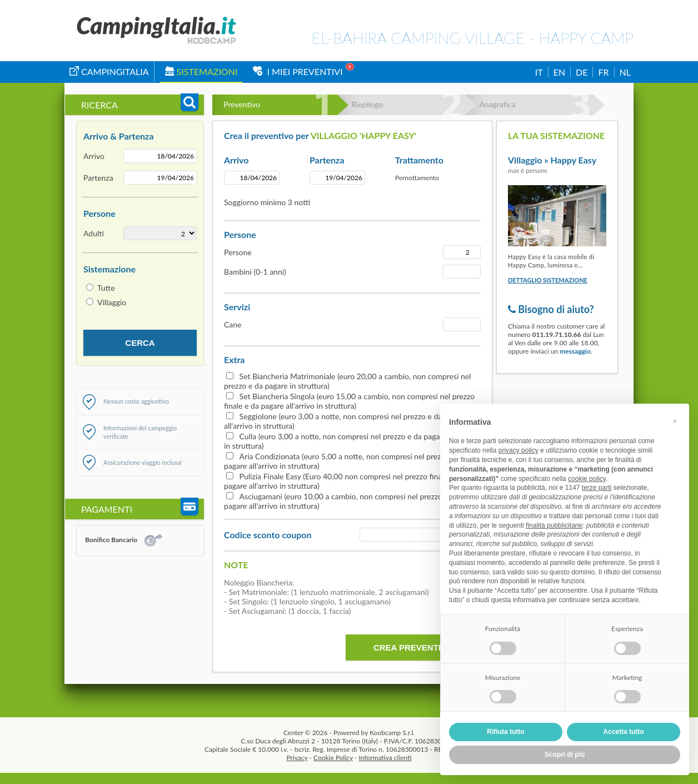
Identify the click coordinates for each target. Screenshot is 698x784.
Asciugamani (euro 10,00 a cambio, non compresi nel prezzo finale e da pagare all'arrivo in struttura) (352, 501)
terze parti (597, 488)
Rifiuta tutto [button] (505, 732)
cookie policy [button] (587, 479)
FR (603, 72)
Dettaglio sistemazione (548, 280)
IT (539, 72)
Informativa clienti (385, 758)
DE (582, 72)
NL (625, 72)
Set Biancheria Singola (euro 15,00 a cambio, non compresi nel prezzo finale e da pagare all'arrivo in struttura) (349, 401)
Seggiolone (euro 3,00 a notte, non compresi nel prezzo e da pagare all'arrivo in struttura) (345, 421)
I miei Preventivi (298, 71)
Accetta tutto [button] (623, 732)
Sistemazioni (201, 71)
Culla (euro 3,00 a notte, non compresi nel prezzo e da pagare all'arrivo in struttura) (351, 441)
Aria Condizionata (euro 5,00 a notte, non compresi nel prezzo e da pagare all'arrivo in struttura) (345, 461)
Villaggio (112, 302)
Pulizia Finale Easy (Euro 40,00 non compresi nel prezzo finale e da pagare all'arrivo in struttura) (344, 481)
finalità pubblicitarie (554, 525)
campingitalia (109, 71)
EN (559, 72)
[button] (675, 421)
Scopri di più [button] (565, 755)
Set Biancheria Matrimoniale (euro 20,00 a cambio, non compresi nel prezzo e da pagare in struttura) (347, 381)
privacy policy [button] (518, 450)
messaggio (575, 351)
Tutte (106, 288)
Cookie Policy (333, 758)
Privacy (297, 758)
